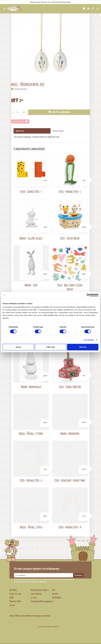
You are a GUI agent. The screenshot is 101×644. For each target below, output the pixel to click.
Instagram (36, 616)
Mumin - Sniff (31, 285)
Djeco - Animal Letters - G (31, 480)
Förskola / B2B (15, 601)
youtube (47, 616)
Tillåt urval (51, 347)
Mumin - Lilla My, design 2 (31, 238)
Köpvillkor (13, 590)
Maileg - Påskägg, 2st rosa (31, 527)
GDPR (12, 598)
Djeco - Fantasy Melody (70, 238)
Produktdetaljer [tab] (58, 131)
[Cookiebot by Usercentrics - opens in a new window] (88, 295)
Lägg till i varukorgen (59, 112)
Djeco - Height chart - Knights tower (70, 480)
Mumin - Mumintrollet (31, 387)
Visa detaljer (89, 340)
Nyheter (55, 594)
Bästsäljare (57, 598)
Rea (54, 590)
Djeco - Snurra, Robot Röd (70, 387)
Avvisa (18, 347)
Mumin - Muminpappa (70, 434)
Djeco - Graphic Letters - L (31, 192)
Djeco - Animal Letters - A (70, 527)
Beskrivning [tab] (20, 131)
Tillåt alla (83, 347)
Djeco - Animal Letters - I (70, 192)
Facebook (28, 616)
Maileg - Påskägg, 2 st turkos (31, 434)
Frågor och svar (15, 594)
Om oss (12, 605)
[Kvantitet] (18, 112)
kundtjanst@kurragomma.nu (42, 601)
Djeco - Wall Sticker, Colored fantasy (70, 287)
